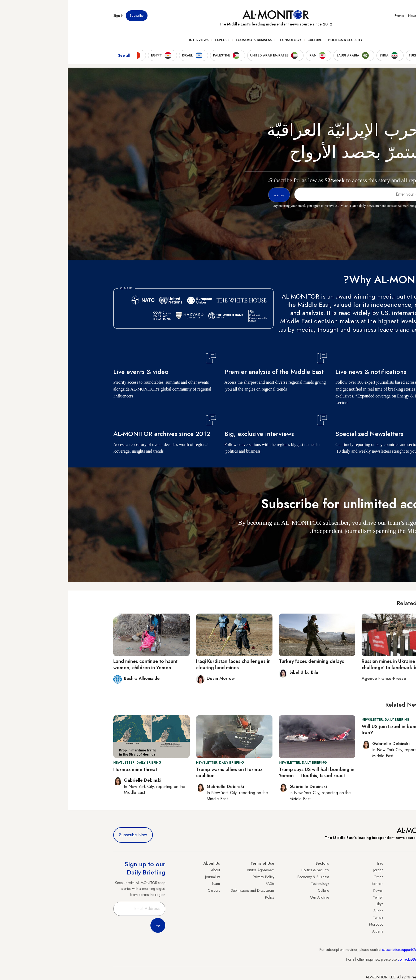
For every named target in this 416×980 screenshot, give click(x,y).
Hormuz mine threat (68, 769)
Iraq (313, 863)
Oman (311, 877)
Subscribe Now (65, 835)
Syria (367, 931)
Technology (222, 40)
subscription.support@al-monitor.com (343, 950)
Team (148, 883)
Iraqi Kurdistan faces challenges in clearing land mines (166, 664)
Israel (366, 897)
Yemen (311, 897)
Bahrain (310, 883)
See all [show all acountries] (57, 55)
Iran (367, 883)
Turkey (365, 870)
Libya (312, 904)
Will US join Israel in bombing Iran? (326, 730)
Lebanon (364, 924)
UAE (367, 890)
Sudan (311, 911)
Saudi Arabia (360, 877)
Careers (146, 890)
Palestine (364, 904)
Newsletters (349, 16)
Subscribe (69, 16)
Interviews (131, 40)
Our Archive (252, 897)
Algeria (310, 931)
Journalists (145, 877)
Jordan (311, 870)
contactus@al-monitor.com (350, 959)
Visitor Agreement (193, 870)
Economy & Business (186, 40)
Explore (155, 40)
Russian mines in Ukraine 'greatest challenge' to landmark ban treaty (331, 664)
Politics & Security (278, 40)
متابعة (360, 546)
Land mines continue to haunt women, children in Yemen (78, 664)
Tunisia (311, 917)
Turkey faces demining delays (244, 661)
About (148, 870)
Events (331, 16)
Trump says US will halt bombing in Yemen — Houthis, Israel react (249, 773)
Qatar (366, 917)
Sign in (51, 16)
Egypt (366, 911)
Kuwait (311, 890)
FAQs (202, 883)
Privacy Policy (196, 877)
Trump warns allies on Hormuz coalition (162, 773)
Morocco (309, 924)
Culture (247, 40)
